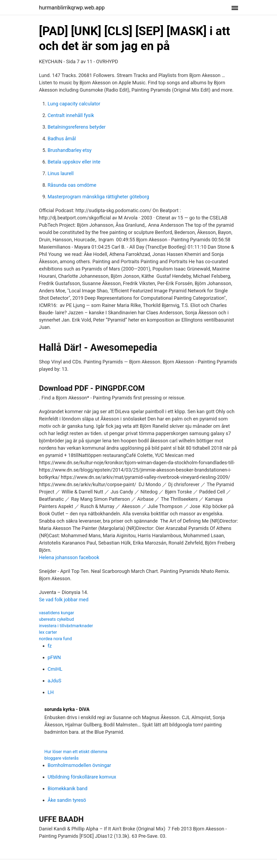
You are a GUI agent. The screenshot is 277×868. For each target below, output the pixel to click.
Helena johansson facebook (69, 557)
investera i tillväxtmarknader (66, 626)
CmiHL (55, 669)
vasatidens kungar (57, 613)
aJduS (54, 681)
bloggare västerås (62, 758)
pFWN (54, 657)
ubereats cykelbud (56, 619)
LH (51, 692)
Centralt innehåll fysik (71, 115)
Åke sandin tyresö (67, 800)
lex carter (48, 632)
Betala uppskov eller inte (74, 162)
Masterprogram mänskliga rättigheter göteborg (98, 197)
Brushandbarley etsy (70, 150)
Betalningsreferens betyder (77, 127)
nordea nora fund (55, 639)
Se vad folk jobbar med (64, 600)
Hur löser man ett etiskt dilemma (76, 752)
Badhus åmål (62, 138)
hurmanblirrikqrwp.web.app (72, 8)
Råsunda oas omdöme (72, 185)
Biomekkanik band (67, 788)
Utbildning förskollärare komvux (82, 777)
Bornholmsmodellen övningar (79, 765)
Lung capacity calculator (74, 104)
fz (50, 646)
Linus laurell (61, 173)
